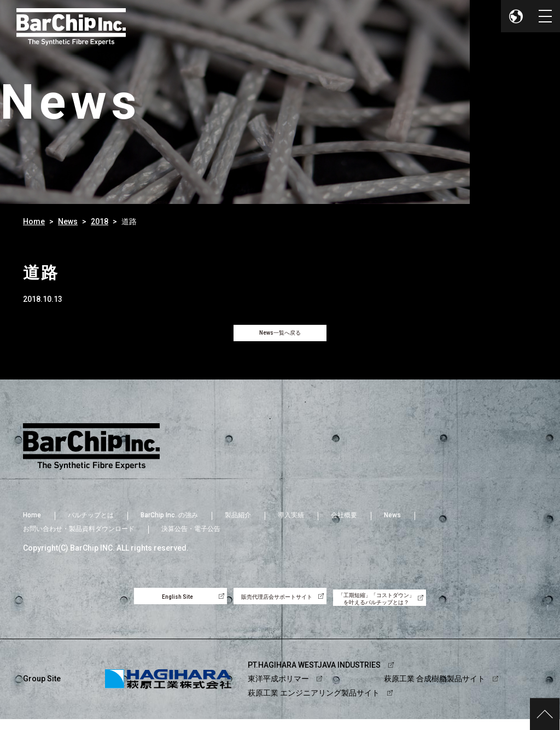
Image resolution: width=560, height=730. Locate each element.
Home (34, 221)
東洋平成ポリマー (278, 690)
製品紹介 (238, 522)
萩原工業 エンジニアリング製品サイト (314, 704)
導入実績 (291, 522)
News (68, 221)
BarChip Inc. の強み (169, 522)
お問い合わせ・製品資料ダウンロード (79, 535)
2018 (100, 221)
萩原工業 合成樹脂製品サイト (434, 690)
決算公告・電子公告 (191, 535)
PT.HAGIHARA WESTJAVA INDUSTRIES (314, 676)
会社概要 (344, 522)
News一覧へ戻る (280, 336)
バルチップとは (91, 522)
